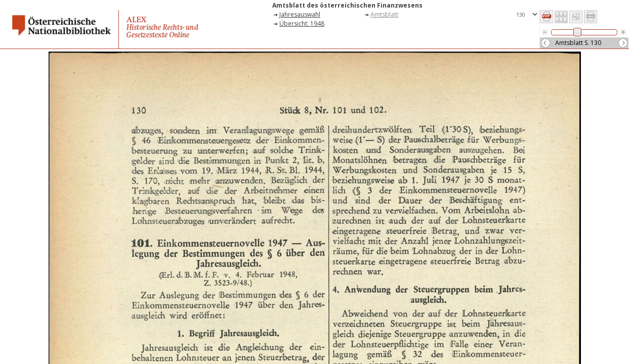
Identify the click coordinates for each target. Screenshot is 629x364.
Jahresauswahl (300, 14)
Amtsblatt (384, 14)
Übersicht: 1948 (302, 24)
